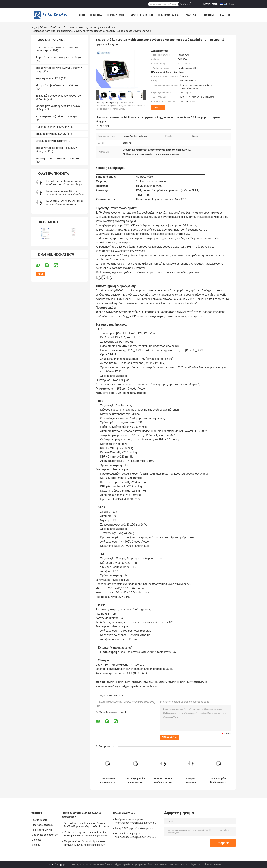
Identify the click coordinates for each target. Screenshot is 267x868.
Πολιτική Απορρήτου (57, 864)
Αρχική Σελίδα (39, 27)
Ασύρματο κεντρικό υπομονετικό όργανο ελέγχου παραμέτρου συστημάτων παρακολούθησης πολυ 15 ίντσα (191, 780)
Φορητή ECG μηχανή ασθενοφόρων (134, 828)
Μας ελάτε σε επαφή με (200, 15)
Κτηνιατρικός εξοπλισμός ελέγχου (57, 116)
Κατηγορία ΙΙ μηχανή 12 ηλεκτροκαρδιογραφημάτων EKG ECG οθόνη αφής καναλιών (135, 836)
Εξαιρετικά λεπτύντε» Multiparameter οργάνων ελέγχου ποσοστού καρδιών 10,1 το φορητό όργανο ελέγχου (120, 106)
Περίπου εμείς (116, 15)
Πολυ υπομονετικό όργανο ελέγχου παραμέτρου (89, 27)
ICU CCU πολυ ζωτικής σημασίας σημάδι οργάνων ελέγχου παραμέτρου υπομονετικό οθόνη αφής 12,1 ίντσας (65, 204)
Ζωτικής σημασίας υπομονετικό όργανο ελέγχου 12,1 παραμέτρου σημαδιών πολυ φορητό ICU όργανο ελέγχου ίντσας (135, 780)
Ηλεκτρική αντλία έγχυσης (52, 127)
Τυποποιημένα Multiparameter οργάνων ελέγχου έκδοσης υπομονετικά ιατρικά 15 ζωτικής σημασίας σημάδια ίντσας (219, 780)
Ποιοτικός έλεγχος (169, 15)
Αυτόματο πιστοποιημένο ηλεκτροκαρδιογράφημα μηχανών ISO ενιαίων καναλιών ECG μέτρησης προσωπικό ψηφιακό (135, 821)
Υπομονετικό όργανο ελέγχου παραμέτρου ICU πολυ (129, 682)
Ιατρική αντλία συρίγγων (51, 134)
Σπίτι (82, 15)
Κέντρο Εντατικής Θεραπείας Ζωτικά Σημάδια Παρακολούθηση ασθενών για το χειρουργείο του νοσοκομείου (65, 184)
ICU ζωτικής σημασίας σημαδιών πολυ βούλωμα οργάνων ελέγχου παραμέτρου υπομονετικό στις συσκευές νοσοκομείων (87, 834)
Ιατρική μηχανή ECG (48, 78)
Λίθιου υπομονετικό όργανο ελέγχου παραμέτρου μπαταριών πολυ (126, 686)
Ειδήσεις (225, 15)
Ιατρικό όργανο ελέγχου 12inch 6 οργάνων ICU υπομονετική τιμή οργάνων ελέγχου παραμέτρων (65, 194)
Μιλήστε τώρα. (211, 4)
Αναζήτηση (185, 4)
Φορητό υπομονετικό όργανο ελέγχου (59, 58)
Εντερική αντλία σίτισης (51, 141)
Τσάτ (156, 108)
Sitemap (36, 845)
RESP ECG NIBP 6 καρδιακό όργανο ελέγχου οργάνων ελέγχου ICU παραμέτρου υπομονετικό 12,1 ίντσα (163, 780)
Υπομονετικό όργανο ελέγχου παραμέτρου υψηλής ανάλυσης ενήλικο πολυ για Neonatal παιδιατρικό (108, 780)
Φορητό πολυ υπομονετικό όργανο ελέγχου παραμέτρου (181, 682)
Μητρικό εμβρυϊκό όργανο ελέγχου (57, 85)
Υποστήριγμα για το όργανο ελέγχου (58, 158)
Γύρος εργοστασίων (141, 15)
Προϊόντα (96, 15)
